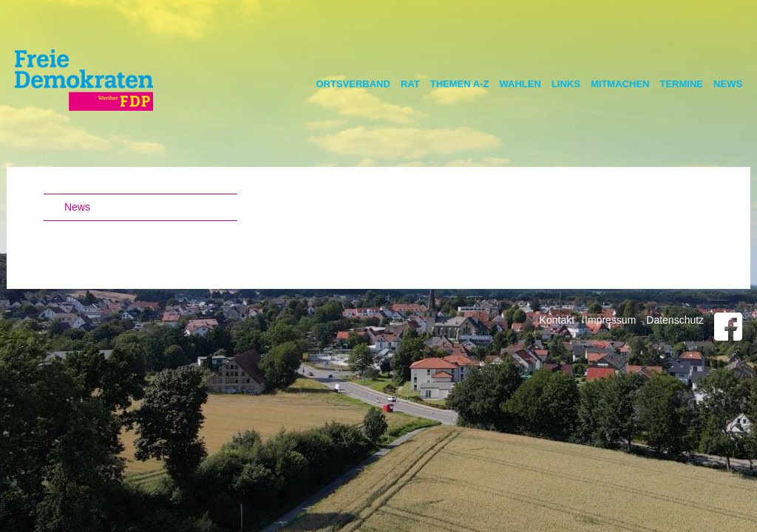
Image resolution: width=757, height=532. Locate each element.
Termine (681, 84)
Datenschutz (675, 320)
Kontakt (557, 320)
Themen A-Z (460, 84)
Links (566, 84)
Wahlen (520, 84)
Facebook (728, 327)
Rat (410, 84)
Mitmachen (620, 84)
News (728, 84)
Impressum (610, 320)
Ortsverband (353, 84)
